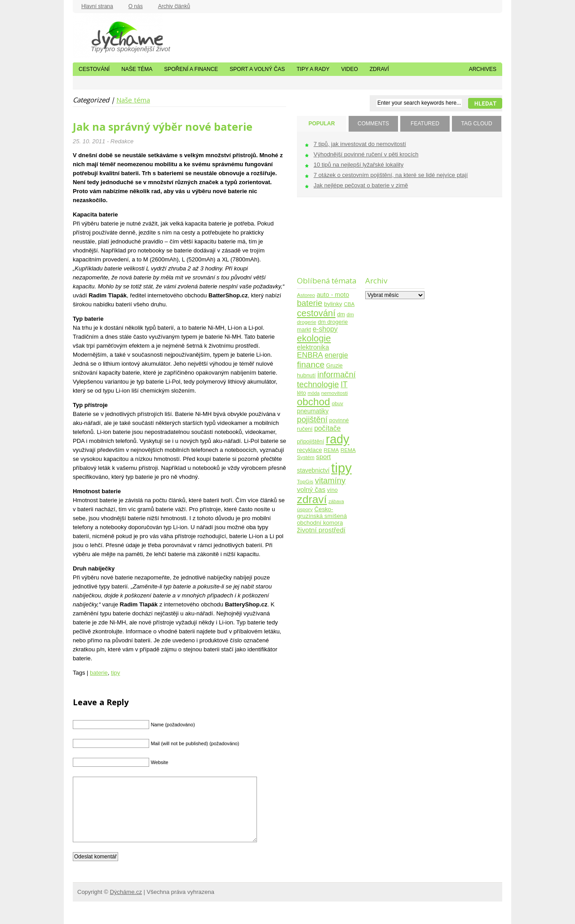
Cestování (94, 69)
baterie (99, 673)
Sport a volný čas (257, 69)
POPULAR (322, 124)
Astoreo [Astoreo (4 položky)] (306, 295)
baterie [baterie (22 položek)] (310, 303)
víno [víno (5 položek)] (332, 490)
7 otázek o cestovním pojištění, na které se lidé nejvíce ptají (391, 175)
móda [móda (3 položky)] (314, 393)
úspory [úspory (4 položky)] (305, 509)
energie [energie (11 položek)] (336, 355)
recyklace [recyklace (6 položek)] (310, 450)
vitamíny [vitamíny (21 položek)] (330, 480)
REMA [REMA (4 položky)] (332, 450)
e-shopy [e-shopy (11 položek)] (325, 329)
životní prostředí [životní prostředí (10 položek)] (321, 530)
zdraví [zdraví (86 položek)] (312, 499)
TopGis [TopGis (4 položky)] (305, 481)
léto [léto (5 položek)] (301, 393)
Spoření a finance (191, 69)
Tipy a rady (313, 69)
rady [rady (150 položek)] (337, 439)
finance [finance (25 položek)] (311, 365)
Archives (483, 69)
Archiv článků (174, 6)
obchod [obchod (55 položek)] (314, 402)
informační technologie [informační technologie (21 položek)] (326, 379)
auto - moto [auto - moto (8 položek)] (333, 295)
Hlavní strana (97, 6)
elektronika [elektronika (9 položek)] (313, 347)
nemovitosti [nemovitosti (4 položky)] (334, 393)
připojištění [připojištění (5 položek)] (311, 442)
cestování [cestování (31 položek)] (316, 313)
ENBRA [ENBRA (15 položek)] (310, 355)
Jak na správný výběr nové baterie (163, 127)
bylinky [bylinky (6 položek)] (333, 304)
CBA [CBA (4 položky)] (349, 304)
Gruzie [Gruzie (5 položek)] (334, 366)
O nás (136, 6)
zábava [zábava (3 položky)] (336, 501)
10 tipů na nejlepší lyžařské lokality (358, 165)
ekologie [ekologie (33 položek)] (314, 338)
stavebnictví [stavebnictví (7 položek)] (313, 471)
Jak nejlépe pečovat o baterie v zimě (361, 185)
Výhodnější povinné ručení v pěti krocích (366, 154)
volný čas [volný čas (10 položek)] (311, 489)
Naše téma (137, 69)
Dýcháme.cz (118, 35)
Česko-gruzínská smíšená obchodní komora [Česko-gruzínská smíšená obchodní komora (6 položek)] (322, 516)
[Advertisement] (325, 242)
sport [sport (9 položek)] (324, 457)
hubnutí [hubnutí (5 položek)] (306, 376)
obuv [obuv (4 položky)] (338, 403)
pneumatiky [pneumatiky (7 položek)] (313, 411)
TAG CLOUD (476, 124)
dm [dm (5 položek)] (341, 314)
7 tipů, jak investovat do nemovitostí (360, 144)
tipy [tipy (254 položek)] (341, 468)
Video (349, 69)
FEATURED (425, 124)
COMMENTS (373, 124)
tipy (115, 673)
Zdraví (379, 69)
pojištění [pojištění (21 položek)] (312, 419)
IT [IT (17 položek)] (344, 385)
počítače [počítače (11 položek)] (327, 428)
